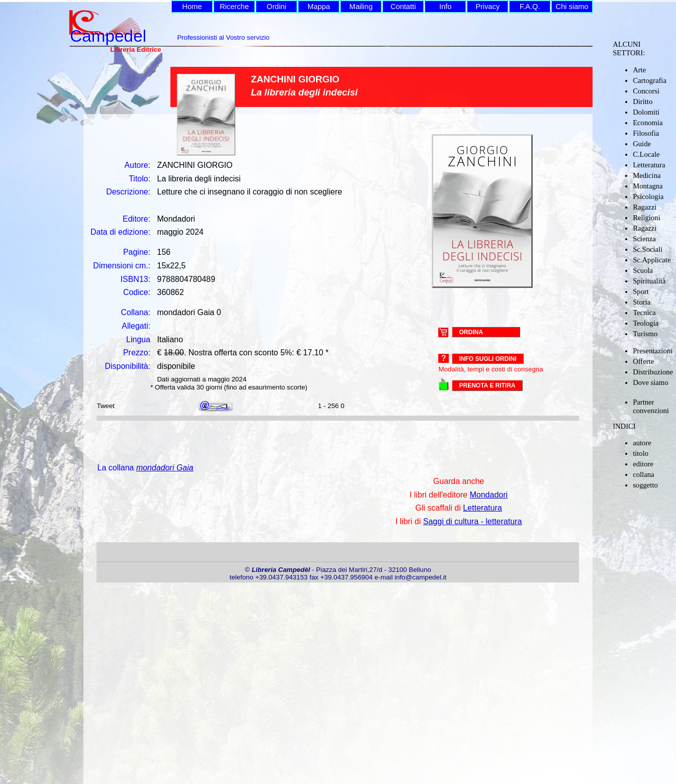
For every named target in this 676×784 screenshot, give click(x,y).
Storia (642, 302)
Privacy (488, 7)
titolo (641, 453)
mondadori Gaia (165, 468)
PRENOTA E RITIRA (487, 385)
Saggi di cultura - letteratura (473, 521)
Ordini (277, 7)
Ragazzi (645, 207)
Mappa (319, 7)
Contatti (403, 7)
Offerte (643, 361)
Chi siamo (572, 7)
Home (192, 7)
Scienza (644, 239)
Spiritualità (649, 281)
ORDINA (471, 332)
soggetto (645, 485)
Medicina (647, 175)
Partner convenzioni (651, 406)
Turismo (645, 334)
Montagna (648, 186)
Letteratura (649, 165)
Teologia (646, 323)
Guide (642, 144)
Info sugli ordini (488, 359)
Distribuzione (653, 372)
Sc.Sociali (648, 249)
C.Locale (646, 154)
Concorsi (646, 91)
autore (642, 443)
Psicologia (648, 197)
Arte (639, 70)
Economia (648, 123)
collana (643, 474)
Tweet (106, 406)
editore (643, 464)
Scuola (643, 270)
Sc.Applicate (652, 260)
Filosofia (646, 133)
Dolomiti (646, 112)
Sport (641, 291)
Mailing (361, 7)
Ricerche (234, 7)
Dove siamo (650, 382)
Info (445, 7)
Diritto (643, 102)
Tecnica (644, 313)
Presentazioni (653, 351)
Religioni (647, 218)
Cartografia (650, 80)
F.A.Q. (530, 7)
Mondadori (489, 495)
